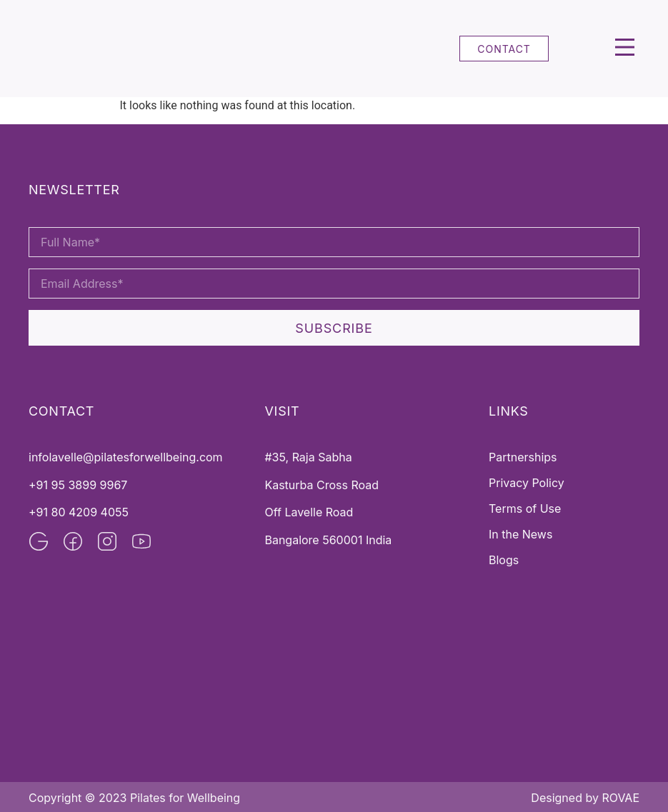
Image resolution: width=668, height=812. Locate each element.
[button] (625, 49)
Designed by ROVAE (585, 798)
